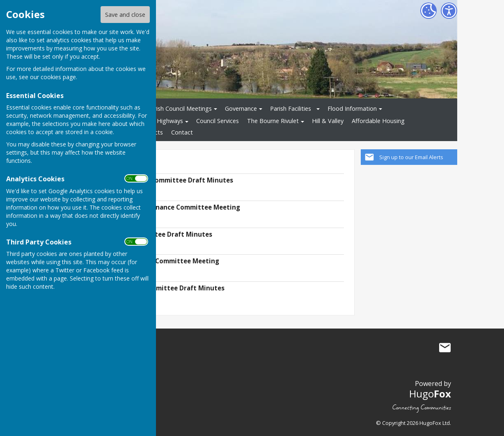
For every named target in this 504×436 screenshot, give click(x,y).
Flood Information (352, 108)
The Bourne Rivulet (273, 121)
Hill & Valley (328, 121)
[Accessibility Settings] (449, 11)
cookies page (58, 77)
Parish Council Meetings (180, 108)
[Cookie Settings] (428, 11)
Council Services (218, 121)
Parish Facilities (291, 108)
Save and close (125, 15)
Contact (182, 132)
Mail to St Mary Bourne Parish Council (445, 348)
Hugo (430, 394)
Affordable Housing (378, 121)
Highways (170, 121)
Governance (241, 108)
